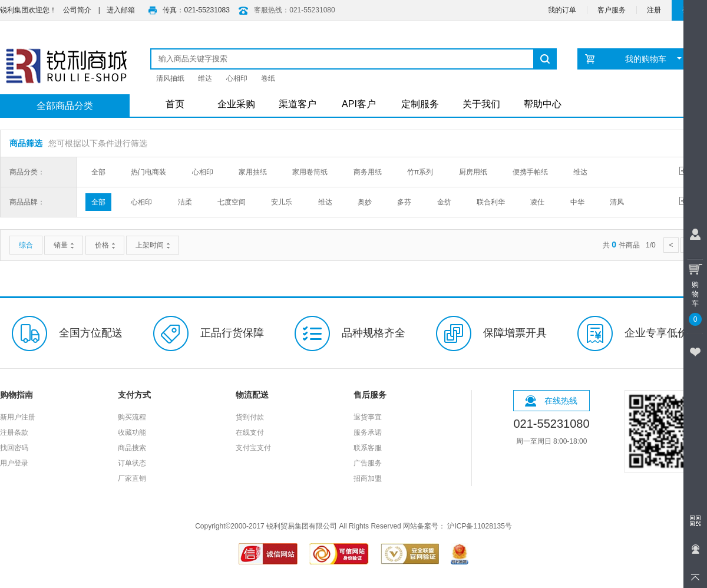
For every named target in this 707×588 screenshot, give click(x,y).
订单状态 (132, 463)
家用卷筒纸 (310, 172)
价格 (105, 245)
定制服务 (420, 104)
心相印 (237, 78)
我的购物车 (654, 59)
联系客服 (368, 448)
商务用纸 (368, 172)
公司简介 (77, 10)
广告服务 (368, 463)
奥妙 (365, 202)
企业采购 (236, 104)
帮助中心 (543, 104)
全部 (98, 172)
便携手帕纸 (530, 172)
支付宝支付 (253, 448)
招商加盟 (368, 478)
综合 (26, 245)
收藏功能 (132, 432)
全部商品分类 (65, 106)
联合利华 (491, 202)
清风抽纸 (170, 78)
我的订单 (562, 10)
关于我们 (481, 104)
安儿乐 (282, 202)
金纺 (444, 202)
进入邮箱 (121, 10)
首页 (175, 104)
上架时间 (153, 245)
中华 (577, 202)
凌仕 (537, 202)
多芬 (404, 202)
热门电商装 (148, 172)
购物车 (695, 292)
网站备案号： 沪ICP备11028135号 (457, 526)
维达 (205, 78)
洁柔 (185, 202)
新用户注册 (18, 417)
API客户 (359, 104)
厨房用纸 (473, 172)
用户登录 (14, 463)
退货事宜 (368, 417)
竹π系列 (420, 172)
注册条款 (14, 432)
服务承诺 (368, 432)
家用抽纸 (253, 172)
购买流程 (132, 417)
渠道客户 (298, 104)
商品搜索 (132, 448)
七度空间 (232, 202)
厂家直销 (132, 478)
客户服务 (612, 10)
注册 (654, 10)
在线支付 (250, 432)
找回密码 (14, 448)
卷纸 (268, 78)
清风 (617, 202)
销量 (64, 245)
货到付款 (250, 417)
